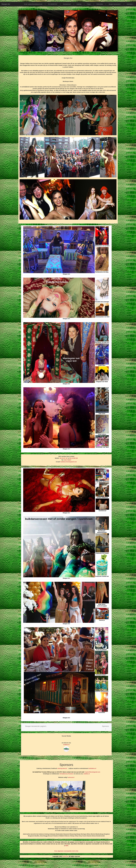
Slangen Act (6, 4)
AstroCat (65, 856)
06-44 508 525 (74, 458)
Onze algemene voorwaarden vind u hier (66, 851)
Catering (79, 4)
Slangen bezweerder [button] (115, 4)
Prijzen (89, 4)
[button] (36, 727)
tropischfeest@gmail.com (92, 772)
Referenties (100, 4)
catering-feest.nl (62, 768)
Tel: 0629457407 (53, 4)
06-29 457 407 (64, 458)
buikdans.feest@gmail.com (69, 462)
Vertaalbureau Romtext (66, 774)
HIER (67, 846)
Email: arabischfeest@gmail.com (33, 4)
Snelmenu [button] (130, 4)
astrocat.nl (71, 777)
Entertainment (67, 4)
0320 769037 (68, 460)
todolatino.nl (92, 768)
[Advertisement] (68, 864)
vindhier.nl (66, 745)
